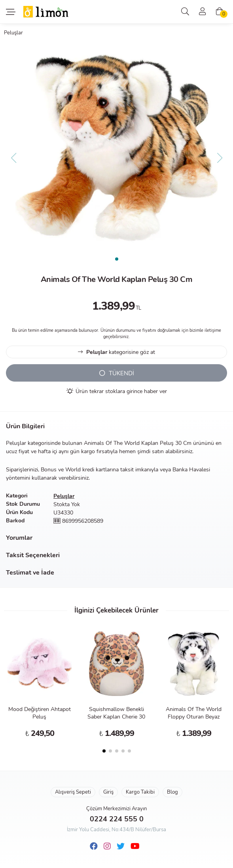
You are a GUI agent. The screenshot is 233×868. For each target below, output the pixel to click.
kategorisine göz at (116, 352)
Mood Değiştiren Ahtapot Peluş (40, 713)
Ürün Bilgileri (25, 426)
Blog (172, 792)
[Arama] (185, 12)
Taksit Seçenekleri (33, 555)
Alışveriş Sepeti (73, 792)
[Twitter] (121, 846)
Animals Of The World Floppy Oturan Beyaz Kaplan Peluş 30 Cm (194, 717)
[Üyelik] (203, 12)
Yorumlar (19, 538)
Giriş (108, 792)
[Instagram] (107, 846)
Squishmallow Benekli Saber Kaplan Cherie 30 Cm (116, 717)
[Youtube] (135, 846)
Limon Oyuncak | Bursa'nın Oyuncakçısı (46, 12)
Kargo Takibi (140, 792)
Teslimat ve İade (30, 573)
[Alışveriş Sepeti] (220, 12)
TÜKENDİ (117, 373)
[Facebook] (94, 846)
